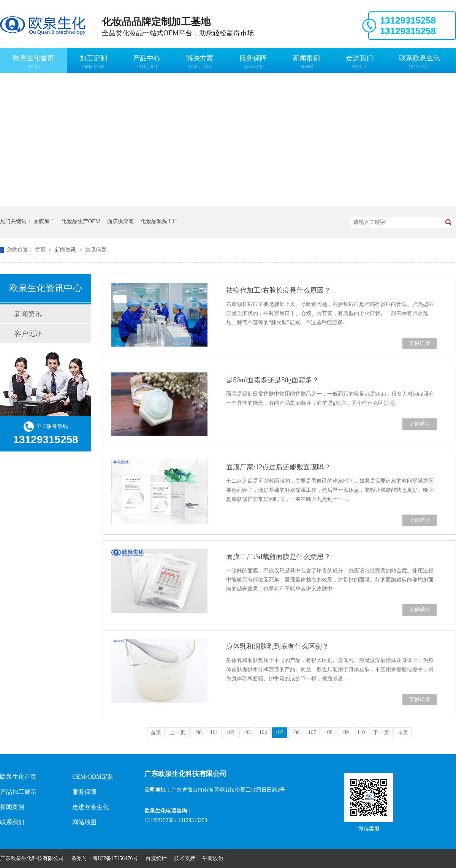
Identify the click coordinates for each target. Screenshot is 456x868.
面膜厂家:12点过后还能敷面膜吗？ (278, 467)
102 (230, 733)
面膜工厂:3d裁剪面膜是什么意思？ (278, 557)
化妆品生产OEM (81, 221)
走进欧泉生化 (90, 807)
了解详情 (420, 343)
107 (312, 733)
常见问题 (96, 250)
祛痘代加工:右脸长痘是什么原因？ (278, 290)
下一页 (381, 733)
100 (198, 733)
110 (361, 733)
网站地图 (84, 822)
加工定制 (93, 62)
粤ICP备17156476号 (116, 858)
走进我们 (359, 62)
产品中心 (147, 62)
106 (296, 733)
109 (345, 733)
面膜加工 (44, 221)
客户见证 (28, 334)
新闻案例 (306, 62)
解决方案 (200, 62)
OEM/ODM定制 (93, 777)
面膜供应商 (120, 221)
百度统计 (156, 858)
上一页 (177, 733)
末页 (403, 733)
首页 (41, 250)
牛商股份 (213, 858)
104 (263, 733)
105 (279, 733)
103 (247, 733)
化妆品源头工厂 (159, 221)
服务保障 (253, 62)
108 (329, 733)
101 (214, 733)
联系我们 (12, 822)
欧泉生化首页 (33, 62)
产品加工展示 (18, 792)
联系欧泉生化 (420, 62)
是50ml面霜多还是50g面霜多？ (272, 380)
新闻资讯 (66, 250)
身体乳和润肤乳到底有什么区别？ (277, 646)
